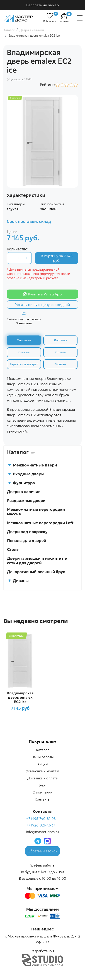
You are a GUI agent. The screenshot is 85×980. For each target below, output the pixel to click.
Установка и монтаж (42, 771)
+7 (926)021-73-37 (41, 825)
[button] (64, 16)
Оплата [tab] (61, 352)
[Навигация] (80, 18)
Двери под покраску (27, 532)
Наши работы (43, 757)
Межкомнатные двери (32, 465)
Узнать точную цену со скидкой (43, 305)
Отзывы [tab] (24, 352)
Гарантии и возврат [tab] (24, 364)
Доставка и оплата (42, 778)
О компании (43, 792)
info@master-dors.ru (42, 832)
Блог (42, 785)
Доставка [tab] (61, 340)
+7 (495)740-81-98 (41, 819)
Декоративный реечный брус (36, 572)
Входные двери (26, 474)
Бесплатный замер (43, 5)
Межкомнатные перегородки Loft (40, 523)
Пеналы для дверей (27, 541)
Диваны (18, 581)
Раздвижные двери (26, 501)
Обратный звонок (43, 851)
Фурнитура (21, 483)
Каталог (42, 750)
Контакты (42, 799)
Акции (43, 764)
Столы (13, 549)
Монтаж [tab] (61, 364)
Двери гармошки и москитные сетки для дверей (37, 561)
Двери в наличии (24, 492)
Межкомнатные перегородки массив (36, 512)
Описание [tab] (24, 340)
